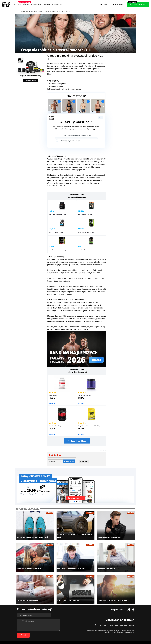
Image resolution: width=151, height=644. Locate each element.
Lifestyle (62, 613)
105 (116, 633)
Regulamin (66, 625)
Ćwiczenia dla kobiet (91, 598)
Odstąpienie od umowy (88, 637)
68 (40, 633)
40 (94, 630)
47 (108, 630)
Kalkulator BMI (90, 601)
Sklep (36, 601)
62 (29, 633)
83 (69, 633)
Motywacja (89, 604)
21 (58, 630)
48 (110, 630)
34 (83, 630)
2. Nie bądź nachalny (55, 86)
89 (81, 633)
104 (113, 633)
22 (60, 630)
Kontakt (74, 625)
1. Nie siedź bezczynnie (56, 84)
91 (85, 633)
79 (61, 633)
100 (102, 633)
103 (110, 633)
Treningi (37, 604)
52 (117, 630)
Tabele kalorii (89, 610)
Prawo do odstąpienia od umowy (67, 637)
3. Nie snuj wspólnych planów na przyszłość (64, 89)
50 (113, 630)
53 (119, 630)
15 (46, 630)
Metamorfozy (36, 5)
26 (67, 630)
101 (105, 633)
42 (98, 630)
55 (123, 630)
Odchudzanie (64, 607)
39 (92, 630)
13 (42, 630)
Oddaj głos (69, 419)
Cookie (81, 625)
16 (48, 630)
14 (44, 630)
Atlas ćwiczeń (57, 5)
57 (127, 630)
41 (96, 630)
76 (56, 633)
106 (118, 633)
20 (56, 630)
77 (58, 633)
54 (121, 630)
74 (52, 633)
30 (75, 630)
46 (106, 630)
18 (52, 630)
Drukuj (84, 420)
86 (75, 633)
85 (73, 633)
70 (44, 633)
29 (73, 630)
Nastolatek (63, 610)
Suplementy (38, 610)
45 (104, 630)
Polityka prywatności (93, 625)
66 (36, 633)
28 (71, 630)
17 (50, 630)
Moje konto (63, 604)
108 (124, 633)
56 (125, 630)
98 (98, 633)
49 (112, 630)
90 (83, 633)
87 (77, 633)
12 (40, 630)
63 (31, 633)
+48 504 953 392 (106, 578)
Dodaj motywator (90, 607)
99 (100, 633)
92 (86, 633)
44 (102, 630)
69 (42, 633)
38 (90, 630)
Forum (87, 616)
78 (60, 633)
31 (77, 630)
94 (90, 633)
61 (27, 633)
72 (48, 633)
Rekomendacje (90, 613)
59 (131, 630)
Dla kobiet (63, 601)
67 (38, 633)
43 (100, 630)
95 (92, 633)
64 (33, 633)
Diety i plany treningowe (42, 598)
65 (34, 633)
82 (67, 633)
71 (46, 633)
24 (63, 630)
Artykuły (46, 5)
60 (133, 630)
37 (88, 630)
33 (81, 630)
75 (54, 633)
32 (79, 630)
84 (71, 633)
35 (85, 630)
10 (36, 630)
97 (96, 633)
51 (115, 630)
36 (86, 630)
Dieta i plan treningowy (22, 4)
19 (54, 630)
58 (129, 630)
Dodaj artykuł (56, 625)
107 (121, 633)
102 (108, 633)
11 (38, 630)
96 (94, 633)
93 (88, 633)
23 (61, 630)
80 (63, 633)
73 (50, 633)
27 (69, 630)
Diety (36, 607)
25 (65, 630)
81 (65, 633)
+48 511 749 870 (127, 578)
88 (79, 633)
